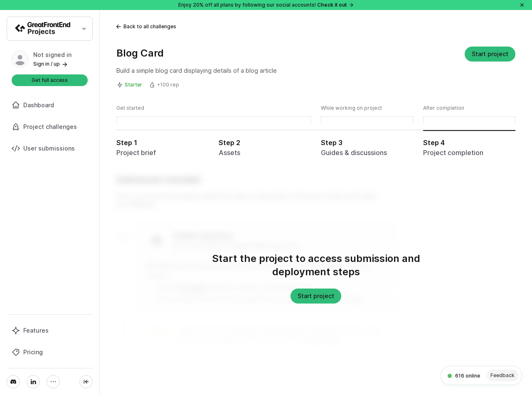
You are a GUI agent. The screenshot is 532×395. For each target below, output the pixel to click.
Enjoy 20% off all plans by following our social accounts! (266, 5)
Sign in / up (51, 64)
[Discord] (13, 382)
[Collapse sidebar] (86, 382)
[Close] (522, 5)
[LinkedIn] (33, 382)
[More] (53, 382)
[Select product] (50, 29)
